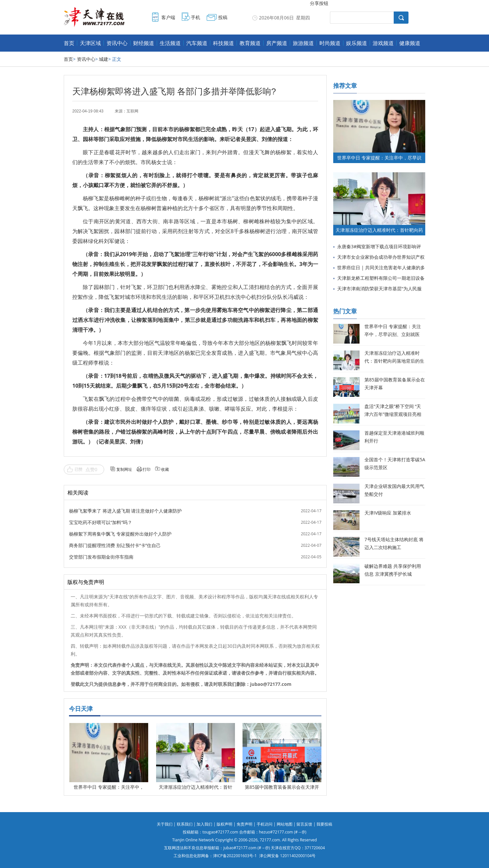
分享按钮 (319, 3)
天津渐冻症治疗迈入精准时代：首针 (196, 787)
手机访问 (265, 824)
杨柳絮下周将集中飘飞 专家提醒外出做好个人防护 (120, 534)
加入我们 (204, 824)
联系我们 (185, 824)
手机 (196, 17)
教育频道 (250, 43)
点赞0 (91, 469)
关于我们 (165, 824)
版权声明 (224, 824)
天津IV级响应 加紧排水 (388, 513)
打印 (147, 469)
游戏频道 (383, 43)
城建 (104, 59)
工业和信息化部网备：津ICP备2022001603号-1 (215, 856)
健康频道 (410, 43)
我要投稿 (324, 824)
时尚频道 (330, 43)
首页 (69, 43)
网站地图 (285, 824)
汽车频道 (197, 43)
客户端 (168, 17)
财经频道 (144, 43)
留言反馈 (304, 824)
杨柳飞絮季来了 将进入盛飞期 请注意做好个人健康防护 (125, 511)
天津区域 (90, 43)
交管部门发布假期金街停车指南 (101, 557)
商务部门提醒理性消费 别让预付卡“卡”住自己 (115, 545)
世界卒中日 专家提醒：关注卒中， (109, 787)
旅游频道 (303, 43)
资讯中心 (117, 43)
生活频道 (170, 43)
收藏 (165, 469)
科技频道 (223, 43)
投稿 (223, 17)
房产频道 (277, 43)
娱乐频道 (357, 43)
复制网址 (124, 469)
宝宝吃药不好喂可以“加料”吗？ (101, 522)
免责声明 (244, 824)
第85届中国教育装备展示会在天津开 (282, 787)
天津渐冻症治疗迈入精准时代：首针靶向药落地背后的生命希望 (394, 361)
